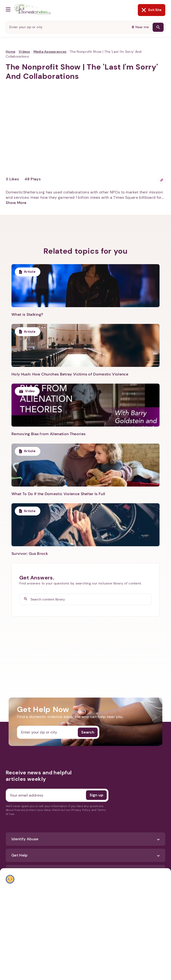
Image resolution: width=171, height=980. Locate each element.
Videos (24, 52)
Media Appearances (50, 52)
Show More (16, 203)
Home (11, 52)
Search (88, 732)
